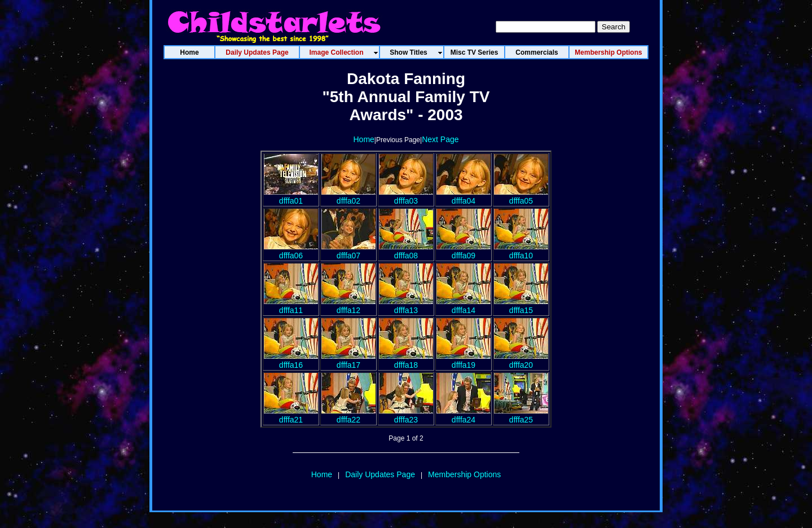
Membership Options (464, 474)
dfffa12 (348, 306)
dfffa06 (291, 251)
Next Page (440, 139)
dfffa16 (291, 360)
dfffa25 (521, 415)
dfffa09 (464, 251)
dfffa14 (464, 306)
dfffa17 (348, 360)
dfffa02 (348, 196)
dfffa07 (348, 251)
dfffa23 (406, 415)
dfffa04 (464, 196)
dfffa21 (291, 415)
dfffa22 (348, 415)
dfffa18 (406, 360)
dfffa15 (521, 306)
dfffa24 (464, 415)
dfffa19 (464, 360)
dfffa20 (521, 360)
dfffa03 (406, 196)
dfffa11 (291, 306)
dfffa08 (406, 251)
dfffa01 (291, 196)
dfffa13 (406, 306)
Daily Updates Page (380, 474)
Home (363, 139)
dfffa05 (521, 196)
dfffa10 (521, 251)
